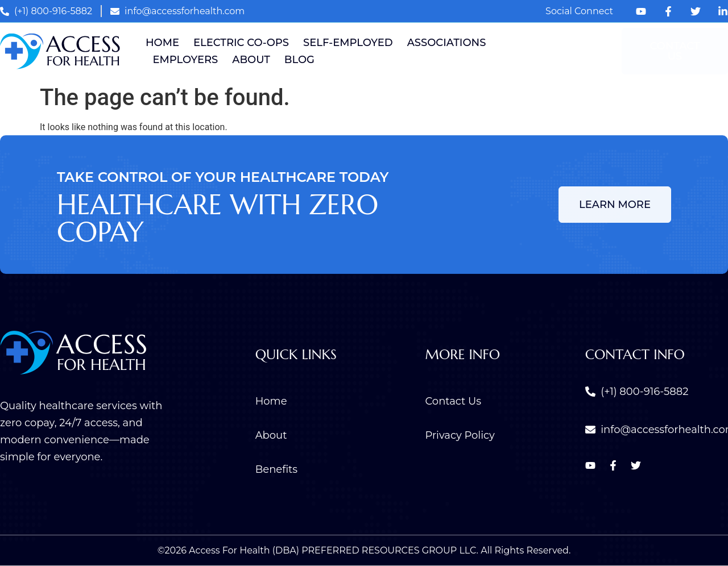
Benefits (277, 469)
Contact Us (454, 401)
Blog (299, 60)
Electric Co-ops (241, 43)
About (251, 60)
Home (162, 43)
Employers (186, 60)
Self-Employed (348, 43)
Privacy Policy (460, 435)
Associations (447, 43)
